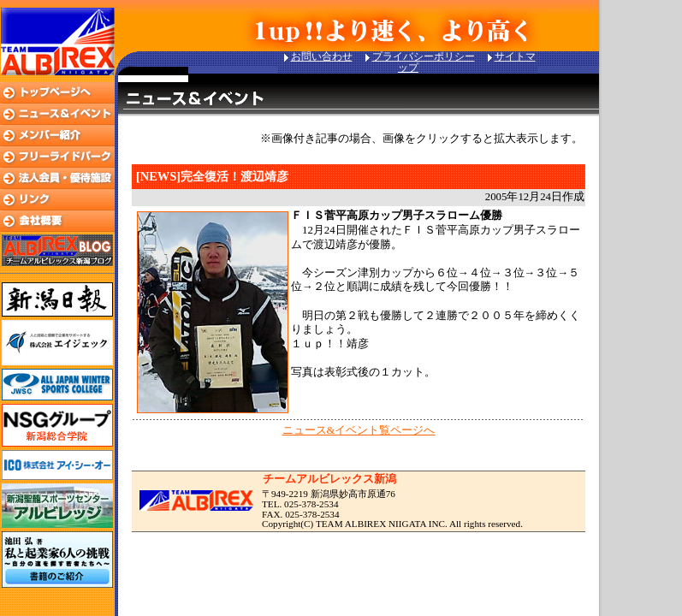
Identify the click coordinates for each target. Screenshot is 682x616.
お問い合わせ (322, 56)
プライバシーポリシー (424, 56)
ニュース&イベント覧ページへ (359, 430)
